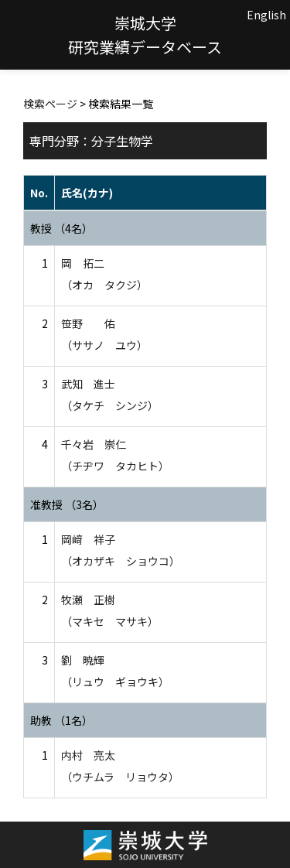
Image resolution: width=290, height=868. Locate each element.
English (266, 15)
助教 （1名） (61, 720)
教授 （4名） (61, 228)
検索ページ (50, 104)
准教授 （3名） (67, 504)
